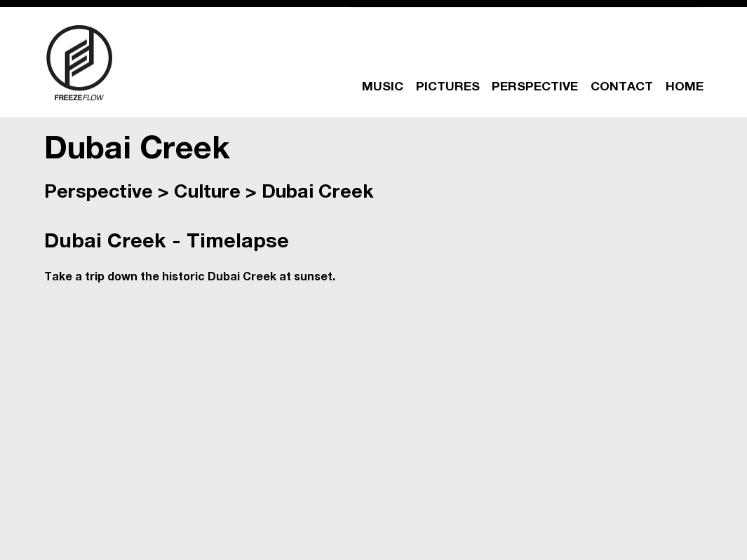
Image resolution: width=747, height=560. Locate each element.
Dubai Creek (318, 194)
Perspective (99, 194)
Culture (207, 194)
